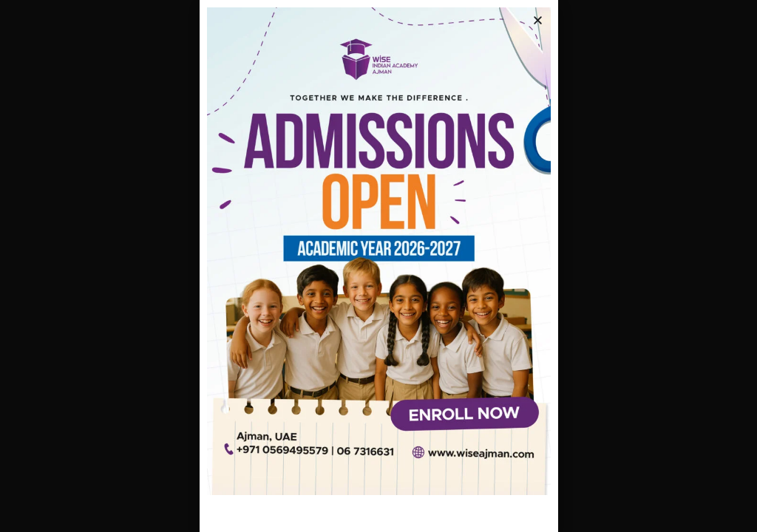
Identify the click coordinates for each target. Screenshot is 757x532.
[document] (378, 266)
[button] (538, 20)
